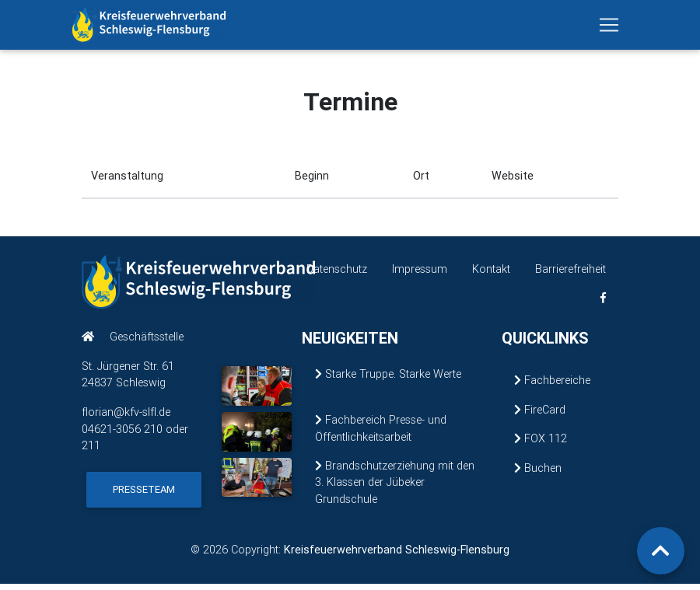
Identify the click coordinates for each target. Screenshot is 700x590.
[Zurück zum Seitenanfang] (661, 551)
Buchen (538, 474)
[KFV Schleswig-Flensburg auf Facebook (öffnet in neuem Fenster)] (603, 304)
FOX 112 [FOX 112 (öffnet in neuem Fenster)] (541, 445)
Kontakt (491, 275)
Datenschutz (337, 275)
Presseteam (144, 496)
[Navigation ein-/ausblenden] (609, 28)
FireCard (540, 416)
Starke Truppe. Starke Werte (388, 380)
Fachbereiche (552, 386)
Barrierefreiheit (570, 275)
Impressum (420, 275)
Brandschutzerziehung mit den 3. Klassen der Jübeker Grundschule (395, 488)
